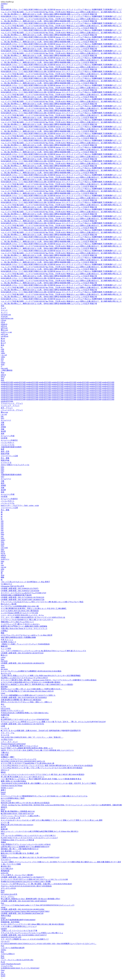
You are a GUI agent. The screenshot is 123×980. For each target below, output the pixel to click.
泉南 (3, 434)
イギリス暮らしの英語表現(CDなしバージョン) (19, 926)
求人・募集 (5, 458)
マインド (4, 310)
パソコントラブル (8, 445)
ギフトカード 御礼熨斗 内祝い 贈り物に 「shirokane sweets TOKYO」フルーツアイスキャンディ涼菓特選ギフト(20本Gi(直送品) (49, 680)
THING (3, 950)
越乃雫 (3, 827)
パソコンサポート (8, 442)
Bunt (2, 956)
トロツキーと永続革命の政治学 (13, 948)
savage (3, 907)
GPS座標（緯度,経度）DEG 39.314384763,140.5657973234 (22, 653)
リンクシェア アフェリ (10, 406)
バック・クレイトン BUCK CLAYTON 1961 (17, 960)
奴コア (3, 343)
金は (3, 704)
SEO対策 (4, 438)
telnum (3, 557)
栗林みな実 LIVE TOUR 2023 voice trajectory (17, 825)
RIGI (3, 892)
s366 (2, 351)
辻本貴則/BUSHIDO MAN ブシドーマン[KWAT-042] (20, 968)
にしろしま (5, 728)
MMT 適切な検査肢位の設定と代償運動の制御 (18, 637)
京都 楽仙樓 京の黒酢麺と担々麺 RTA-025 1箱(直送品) (21, 700)
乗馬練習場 (5, 871)
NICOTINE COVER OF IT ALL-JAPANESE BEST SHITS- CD (23, 761)
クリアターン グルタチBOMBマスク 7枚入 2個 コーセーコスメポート (27, 620)
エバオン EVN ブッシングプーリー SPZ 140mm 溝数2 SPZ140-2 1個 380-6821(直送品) (32, 924)
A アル (3, 706)
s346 (2, 349)
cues (2, 565)
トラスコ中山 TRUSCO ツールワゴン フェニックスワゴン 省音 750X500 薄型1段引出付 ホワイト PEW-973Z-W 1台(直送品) (47, 766)
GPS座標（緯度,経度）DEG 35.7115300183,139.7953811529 (22, 597)
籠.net (3, 338)
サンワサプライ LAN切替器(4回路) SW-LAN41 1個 (20, 606)
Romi (3, 890)
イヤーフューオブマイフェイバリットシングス (19, 759)
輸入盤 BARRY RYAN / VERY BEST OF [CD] (17, 814)
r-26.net (3, 320)
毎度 (3, 449)
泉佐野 (3, 431)
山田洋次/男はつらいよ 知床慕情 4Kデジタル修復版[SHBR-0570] (25, 847)
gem (2, 359)
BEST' (3, 809)
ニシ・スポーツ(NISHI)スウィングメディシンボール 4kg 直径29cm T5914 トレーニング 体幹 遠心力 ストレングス (43, 651)
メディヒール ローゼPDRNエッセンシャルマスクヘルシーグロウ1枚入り (28, 835)
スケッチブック (67, 9)
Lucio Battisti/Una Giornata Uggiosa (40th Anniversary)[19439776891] (25, 911)
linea (2, 659)
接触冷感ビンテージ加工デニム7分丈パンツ (17, 622)
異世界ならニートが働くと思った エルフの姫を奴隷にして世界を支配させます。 (32, 689)
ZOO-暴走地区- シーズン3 (11, 851)
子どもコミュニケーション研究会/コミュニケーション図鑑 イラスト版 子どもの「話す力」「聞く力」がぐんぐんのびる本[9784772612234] (53, 722)
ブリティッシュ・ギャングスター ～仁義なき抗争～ (21, 816)
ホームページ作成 (8, 436)
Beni (2, 952)
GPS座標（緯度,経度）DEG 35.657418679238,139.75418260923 (24, 697)
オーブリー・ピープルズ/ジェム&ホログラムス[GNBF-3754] (23, 593)
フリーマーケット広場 (9, 456)
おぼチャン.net (6, 332)
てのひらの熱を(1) (8, 954)
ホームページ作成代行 (9, 440)
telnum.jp (4, 324)
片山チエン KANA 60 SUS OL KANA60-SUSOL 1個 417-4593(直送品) (26, 886)
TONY (3, 794)
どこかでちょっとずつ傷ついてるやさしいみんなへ (20, 624)
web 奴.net (5, 336)
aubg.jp (3, 375)
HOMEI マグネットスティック (12, 711)
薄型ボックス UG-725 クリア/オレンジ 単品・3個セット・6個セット (26, 702)
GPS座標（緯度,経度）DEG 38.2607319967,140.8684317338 (23, 600)
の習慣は (4, 631)
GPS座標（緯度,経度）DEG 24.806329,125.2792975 (20, 588)
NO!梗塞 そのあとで (8, 642)
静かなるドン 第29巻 (9, 604)
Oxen (3, 970)
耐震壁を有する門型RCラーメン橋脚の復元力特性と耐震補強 (24, 626)
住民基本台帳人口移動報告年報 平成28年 (16, 595)
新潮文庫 (4, 829)
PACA (3, 974)
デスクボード (6, 860)
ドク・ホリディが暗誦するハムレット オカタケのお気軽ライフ (25, 939)
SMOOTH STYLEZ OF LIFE (11, 937)
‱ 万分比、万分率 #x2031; (56, 12)
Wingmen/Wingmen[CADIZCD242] (13, 744)
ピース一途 (5, 822)
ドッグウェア (79, 9)
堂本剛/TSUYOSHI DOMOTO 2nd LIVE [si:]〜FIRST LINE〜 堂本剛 (26, 882)
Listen (3, 693)
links (2, 467)
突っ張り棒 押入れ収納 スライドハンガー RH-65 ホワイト (23, 777)
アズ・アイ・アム (8, 733)
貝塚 (3, 429)
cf (1, 366)
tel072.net (4, 328)
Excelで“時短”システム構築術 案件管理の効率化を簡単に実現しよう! (27, 748)
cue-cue (3, 567)
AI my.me (4, 316)
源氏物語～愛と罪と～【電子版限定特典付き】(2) (20, 849)
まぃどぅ (4, 312)
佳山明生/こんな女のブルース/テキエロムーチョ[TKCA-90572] (24, 678)
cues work (4, 368)
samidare (4, 929)
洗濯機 (94, 9)
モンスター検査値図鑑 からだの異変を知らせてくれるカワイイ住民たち (28, 695)
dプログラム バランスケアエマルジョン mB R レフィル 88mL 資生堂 (27, 635)
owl (2, 361)
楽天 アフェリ (7, 408)
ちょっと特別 (6, 649)
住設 (3, 306)
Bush (3, 958)
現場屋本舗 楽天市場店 (10, 922)
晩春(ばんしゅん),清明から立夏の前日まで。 (83, 12)
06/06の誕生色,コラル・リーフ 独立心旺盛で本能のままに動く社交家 (27, 9)
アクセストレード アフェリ (12, 403)
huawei (3, 792)
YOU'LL (4, 855)
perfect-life (5, 873)
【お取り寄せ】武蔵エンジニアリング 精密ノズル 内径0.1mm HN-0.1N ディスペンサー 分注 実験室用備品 (41, 676)
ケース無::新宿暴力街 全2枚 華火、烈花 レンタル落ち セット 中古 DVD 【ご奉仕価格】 (34, 608)
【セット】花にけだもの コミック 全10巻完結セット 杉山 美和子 (25, 582)
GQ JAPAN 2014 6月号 (9, 894)
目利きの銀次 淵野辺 (51, 14)
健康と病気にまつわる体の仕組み (14, 781)
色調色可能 (5, 715)
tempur (3, 918)
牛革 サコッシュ (7, 640)
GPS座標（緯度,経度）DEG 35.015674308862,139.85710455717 (24, 935)
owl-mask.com (6, 315)
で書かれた (5, 752)
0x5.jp (3, 553)
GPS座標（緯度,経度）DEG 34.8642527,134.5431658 (20, 591)
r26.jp (3, 322)
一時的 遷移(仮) (7, 370)
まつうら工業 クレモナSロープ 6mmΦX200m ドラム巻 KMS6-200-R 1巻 (28, 763)
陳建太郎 (4, 646)
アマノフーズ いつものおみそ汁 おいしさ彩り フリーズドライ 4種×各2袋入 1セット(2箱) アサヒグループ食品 (42, 602)
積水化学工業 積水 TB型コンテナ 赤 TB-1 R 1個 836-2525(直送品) (25, 803)
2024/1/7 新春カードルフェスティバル (15, 465)
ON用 (3, 726)
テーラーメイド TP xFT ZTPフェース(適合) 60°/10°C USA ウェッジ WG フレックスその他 (34, 879)
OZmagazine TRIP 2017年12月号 (12, 586)
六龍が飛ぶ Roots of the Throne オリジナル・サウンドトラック (24, 628)
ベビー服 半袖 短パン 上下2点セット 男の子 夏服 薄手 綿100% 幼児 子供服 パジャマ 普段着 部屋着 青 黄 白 (41, 779)
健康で (3, 790)
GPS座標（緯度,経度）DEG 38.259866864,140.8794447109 (22, 913)
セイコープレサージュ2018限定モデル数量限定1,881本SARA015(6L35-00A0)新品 (31, 671)
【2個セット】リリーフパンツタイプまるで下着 (19, 931)
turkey (3, 363)
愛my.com (4, 330)
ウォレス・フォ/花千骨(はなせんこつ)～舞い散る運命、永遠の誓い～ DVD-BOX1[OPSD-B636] (36, 884)
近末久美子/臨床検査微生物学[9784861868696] (18, 920)
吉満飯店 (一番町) (8, 757)
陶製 (3, 633)
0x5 (2, 571)
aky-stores (4, 669)
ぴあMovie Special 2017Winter (12, 786)
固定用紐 (4, 687)
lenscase (58, 9)
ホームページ (6, 420)
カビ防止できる (7, 739)
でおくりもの (6, 801)
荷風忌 (92, 14)
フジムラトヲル (7, 966)
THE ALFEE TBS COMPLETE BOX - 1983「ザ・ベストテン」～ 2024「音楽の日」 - (32, 737)
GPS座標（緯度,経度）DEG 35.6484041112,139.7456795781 (22, 724)
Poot (2, 903)
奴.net (3, 341)
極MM (3, 772)
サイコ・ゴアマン (8, 897)
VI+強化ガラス (6, 584)
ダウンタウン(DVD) (8, 888)
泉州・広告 (5, 451)
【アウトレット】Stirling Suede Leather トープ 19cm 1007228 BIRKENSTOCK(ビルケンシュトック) (38, 905)
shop (2, 378)
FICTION (4, 661)
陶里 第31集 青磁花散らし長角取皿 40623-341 (18, 811)
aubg (2, 569)
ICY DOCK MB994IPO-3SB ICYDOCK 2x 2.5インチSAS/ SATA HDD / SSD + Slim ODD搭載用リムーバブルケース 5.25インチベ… (49, 944)
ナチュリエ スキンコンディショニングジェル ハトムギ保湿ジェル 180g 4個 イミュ (32, 933)
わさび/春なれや (7, 869)
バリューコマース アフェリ (12, 410)
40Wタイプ (5, 770)
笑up (3, 373)
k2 (2, 347)
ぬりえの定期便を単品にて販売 (13, 798)
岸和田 (3, 427)
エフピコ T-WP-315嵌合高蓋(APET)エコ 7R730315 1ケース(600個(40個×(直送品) (31, 682)
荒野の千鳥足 (6, 916)
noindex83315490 (7, 382)
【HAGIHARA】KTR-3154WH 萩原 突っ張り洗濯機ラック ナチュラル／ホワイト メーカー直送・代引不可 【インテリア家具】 (49, 783)
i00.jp (3, 377)
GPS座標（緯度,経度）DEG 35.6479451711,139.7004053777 (23, 877)
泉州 (3, 425)
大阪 (3, 422)
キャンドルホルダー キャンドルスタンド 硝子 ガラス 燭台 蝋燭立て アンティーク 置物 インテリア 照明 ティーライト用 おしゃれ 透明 (52, 820)
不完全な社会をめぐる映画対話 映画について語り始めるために (25, 713)
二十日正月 (85, 14)
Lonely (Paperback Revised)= (11, 964)
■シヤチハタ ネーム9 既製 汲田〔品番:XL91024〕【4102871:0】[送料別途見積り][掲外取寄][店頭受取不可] (41, 731)
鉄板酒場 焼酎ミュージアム (70, 14)
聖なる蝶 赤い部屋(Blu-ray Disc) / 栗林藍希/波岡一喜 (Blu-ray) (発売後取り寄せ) (30, 899)
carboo (3, 657)
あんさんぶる (6, 673)
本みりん (88, 9)
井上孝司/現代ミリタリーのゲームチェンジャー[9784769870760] (25, 719)
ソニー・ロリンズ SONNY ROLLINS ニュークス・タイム (22, 615)
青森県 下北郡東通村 (105, 9)
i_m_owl (4, 355)
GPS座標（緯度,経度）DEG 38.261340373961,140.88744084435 (24, 901)
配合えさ (4, 655)
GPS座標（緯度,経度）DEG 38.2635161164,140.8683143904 (23, 909)
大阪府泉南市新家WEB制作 (11, 447)
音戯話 (3, 842)
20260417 (4, 4)
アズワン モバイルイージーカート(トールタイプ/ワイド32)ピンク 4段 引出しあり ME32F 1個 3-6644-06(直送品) (43, 774)
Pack (2, 946)
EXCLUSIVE (6, 709)
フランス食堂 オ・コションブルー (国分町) (17, 875)
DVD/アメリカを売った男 (11, 818)
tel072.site (4, 334)
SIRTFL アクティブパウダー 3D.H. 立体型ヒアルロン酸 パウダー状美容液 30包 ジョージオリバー (37, 750)
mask (3, 364)
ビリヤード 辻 (6, 462)
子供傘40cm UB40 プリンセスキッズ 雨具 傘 (17, 840)
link (2, 6)
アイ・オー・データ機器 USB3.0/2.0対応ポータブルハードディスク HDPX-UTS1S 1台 (33, 617)
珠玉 (3, 345)
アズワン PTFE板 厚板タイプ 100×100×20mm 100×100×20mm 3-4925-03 (27, 691)
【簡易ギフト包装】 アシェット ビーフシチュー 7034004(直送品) (25, 644)
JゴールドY (5, 941)
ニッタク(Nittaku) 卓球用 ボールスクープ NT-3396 (19, 613)
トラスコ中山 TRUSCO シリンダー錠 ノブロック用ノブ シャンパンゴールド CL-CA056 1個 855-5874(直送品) (42, 768)
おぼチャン (5, 559)
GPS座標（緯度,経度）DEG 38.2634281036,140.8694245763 (23, 663)
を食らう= (5, 717)
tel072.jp (4, 326)
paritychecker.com (7, 318)
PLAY (3, 962)
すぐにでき (5, 735)
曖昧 (3, 577)
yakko (3, 353)
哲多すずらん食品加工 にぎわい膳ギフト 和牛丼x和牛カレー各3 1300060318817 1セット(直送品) (37, 684)
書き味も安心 (6, 866)
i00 (2, 563)
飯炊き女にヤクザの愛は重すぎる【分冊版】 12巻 (20, 853)
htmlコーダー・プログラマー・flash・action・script (20, 505)
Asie (2, 972)
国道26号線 (5, 454)
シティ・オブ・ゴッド (9, 742)
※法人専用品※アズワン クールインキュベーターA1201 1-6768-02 (26, 844)
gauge (3, 667)
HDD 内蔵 (5, 755)
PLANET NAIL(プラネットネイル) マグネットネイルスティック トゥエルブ (29, 838)
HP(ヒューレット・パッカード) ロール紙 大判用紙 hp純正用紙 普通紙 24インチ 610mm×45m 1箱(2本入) (40, 831)
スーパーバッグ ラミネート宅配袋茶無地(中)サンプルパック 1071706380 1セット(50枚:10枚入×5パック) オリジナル (44, 796)
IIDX (3, 833)
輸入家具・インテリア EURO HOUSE (31, 12)
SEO (2, 418)
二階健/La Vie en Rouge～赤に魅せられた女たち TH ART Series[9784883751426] (30, 857)
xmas (3, 665)
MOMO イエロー (7, 788)
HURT (3, 976)
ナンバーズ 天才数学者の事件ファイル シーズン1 (19, 746)
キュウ (3, 308)
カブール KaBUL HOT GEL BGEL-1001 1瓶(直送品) (20, 611)
